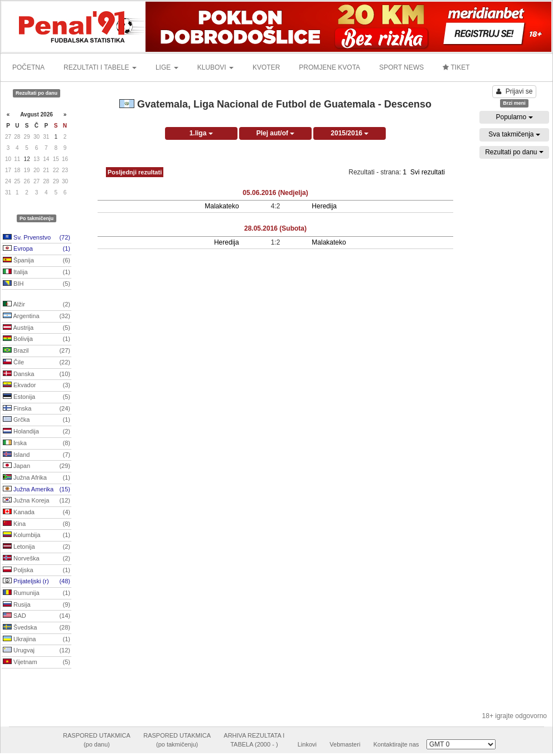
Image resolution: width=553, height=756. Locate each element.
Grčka (37, 420)
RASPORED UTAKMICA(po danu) (97, 740)
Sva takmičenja (514, 134)
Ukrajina (37, 640)
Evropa (37, 249)
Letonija (37, 547)
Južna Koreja (37, 501)
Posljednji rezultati (135, 172)
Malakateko (222, 206)
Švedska (37, 628)
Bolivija (37, 339)
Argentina (37, 316)
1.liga (201, 133)
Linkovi (307, 744)
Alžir (37, 305)
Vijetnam (37, 662)
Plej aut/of (276, 133)
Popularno (514, 117)
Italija (37, 272)
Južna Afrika (37, 478)
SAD (37, 616)
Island (37, 455)
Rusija (37, 605)
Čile (37, 363)
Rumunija (37, 593)
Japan (37, 466)
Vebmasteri (345, 744)
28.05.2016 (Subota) (275, 228)
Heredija (324, 206)
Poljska (37, 570)
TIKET (456, 67)
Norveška (37, 559)
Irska (37, 443)
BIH (37, 284)
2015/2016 (350, 133)
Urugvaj (37, 651)
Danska (37, 374)
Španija (37, 261)
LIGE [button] (167, 67)
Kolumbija (37, 535)
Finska (37, 409)
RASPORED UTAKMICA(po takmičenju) (177, 740)
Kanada (37, 513)
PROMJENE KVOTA (329, 67)
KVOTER (266, 67)
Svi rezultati (428, 172)
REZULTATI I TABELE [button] (100, 67)
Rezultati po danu (514, 152)
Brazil (37, 351)
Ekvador (37, 386)
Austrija (37, 328)
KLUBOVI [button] (215, 67)
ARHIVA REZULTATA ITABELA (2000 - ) (254, 740)
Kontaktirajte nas (396, 744)
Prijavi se (515, 91)
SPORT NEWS (401, 67)
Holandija (37, 432)
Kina (37, 524)
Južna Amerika (37, 490)
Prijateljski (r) (37, 582)
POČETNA (28, 67)
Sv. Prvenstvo (37, 238)
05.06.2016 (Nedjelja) (275, 193)
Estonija (37, 397)
